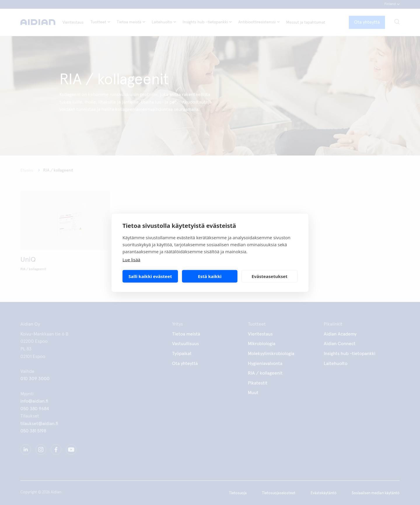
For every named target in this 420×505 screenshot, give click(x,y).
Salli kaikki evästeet (150, 276)
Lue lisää (131, 259)
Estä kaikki (210, 276)
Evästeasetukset (270, 276)
